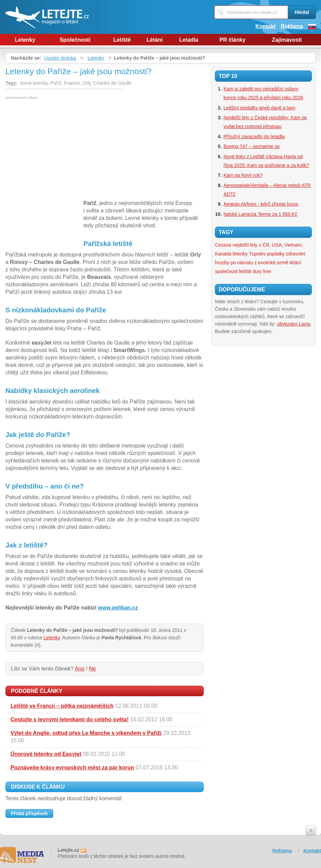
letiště (245, 271)
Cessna (223, 245)
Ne (92, 669)
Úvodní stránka (60, 58)
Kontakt (266, 26)
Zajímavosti (287, 40)
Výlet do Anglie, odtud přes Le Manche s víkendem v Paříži (86, 733)
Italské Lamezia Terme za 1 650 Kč (260, 214)
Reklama (292, 26)
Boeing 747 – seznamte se (252, 146)
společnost (226, 271)
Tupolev (257, 254)
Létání (155, 40)
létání (296, 263)
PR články (233, 40)
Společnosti (75, 40)
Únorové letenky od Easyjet (46, 754)
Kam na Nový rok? (243, 175)
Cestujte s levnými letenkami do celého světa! (70, 719)
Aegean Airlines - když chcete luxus (261, 204)
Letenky (25, 40)
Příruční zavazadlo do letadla (254, 137)
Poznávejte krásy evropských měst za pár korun (72, 768)
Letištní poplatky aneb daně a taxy (259, 108)
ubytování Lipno (294, 324)
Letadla (189, 40)
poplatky (276, 254)
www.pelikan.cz (118, 608)
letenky (240, 254)
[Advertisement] (62, 150)
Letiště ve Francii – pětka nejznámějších (62, 706)
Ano (80, 669)
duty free (262, 271)
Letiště (122, 40)
